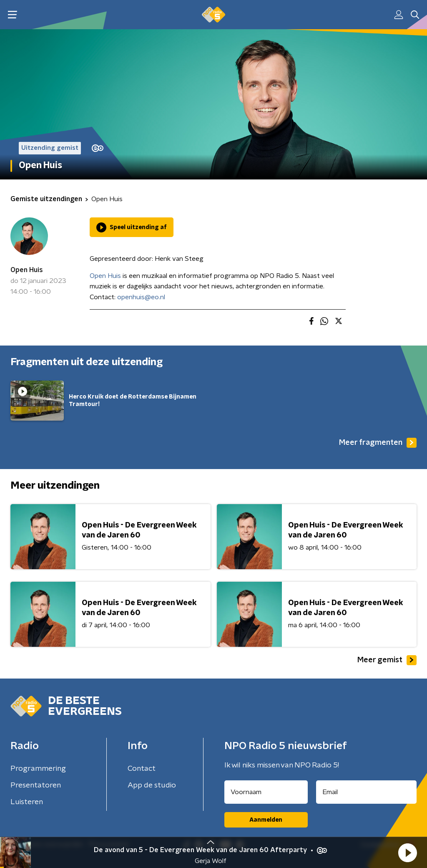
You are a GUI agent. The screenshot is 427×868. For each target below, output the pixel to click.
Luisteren (27, 802)
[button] (407, 853)
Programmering (38, 769)
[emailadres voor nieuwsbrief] (367, 792)
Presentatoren (36, 785)
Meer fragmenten (378, 443)
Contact (142, 769)
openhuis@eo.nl (141, 297)
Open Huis (27, 270)
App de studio (152, 785)
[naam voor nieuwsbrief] (266, 792)
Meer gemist (387, 660)
